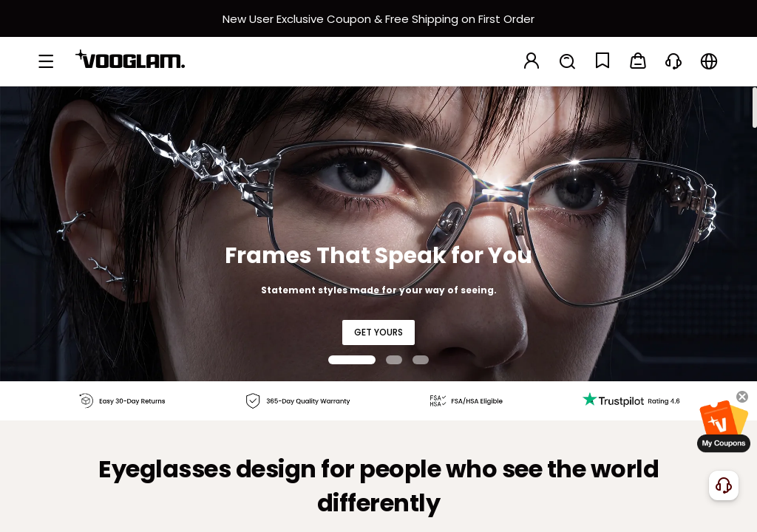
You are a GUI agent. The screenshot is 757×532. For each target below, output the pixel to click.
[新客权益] (378, 18)
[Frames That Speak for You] (378, 233)
